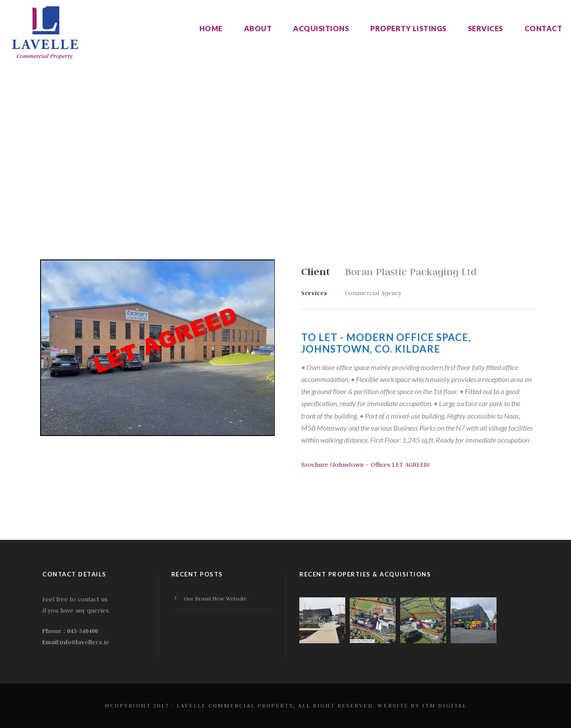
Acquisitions (321, 28)
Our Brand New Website (215, 598)
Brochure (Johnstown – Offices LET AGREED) (365, 465)
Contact (544, 28)
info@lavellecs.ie (85, 642)
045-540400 (82, 631)
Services (486, 28)
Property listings (408, 28)
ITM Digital (444, 705)
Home (211, 28)
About (258, 28)
